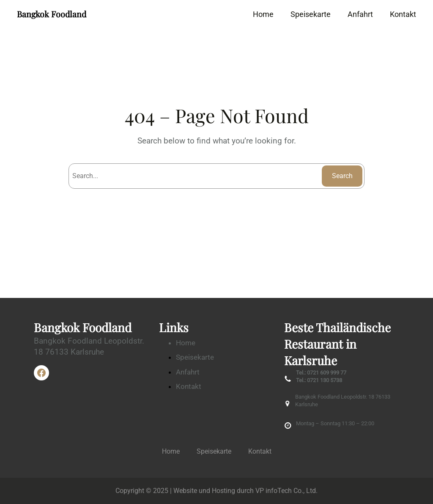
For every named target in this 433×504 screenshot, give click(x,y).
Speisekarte (195, 357)
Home (186, 343)
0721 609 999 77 (327, 373)
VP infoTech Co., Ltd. (286, 491)
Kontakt (189, 386)
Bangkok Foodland (52, 14)
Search (342, 176)
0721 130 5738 (325, 380)
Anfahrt (188, 372)
